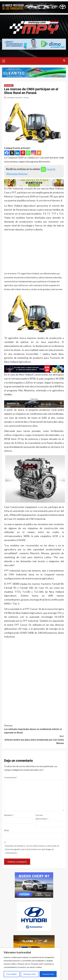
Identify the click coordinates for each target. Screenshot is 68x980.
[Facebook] (7, 153)
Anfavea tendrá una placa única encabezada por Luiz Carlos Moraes (34, 740)
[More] (39, 153)
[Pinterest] (23, 153)
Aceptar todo (48, 974)
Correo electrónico (42, 817)
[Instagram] (34, 153)
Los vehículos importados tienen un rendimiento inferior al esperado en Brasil (34, 729)
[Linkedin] (17, 153)
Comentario (11, 777)
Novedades (9, 85)
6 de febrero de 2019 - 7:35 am (18, 98)
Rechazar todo (30, 974)
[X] (12, 153)
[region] (30, 964)
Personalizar (12, 974)
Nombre (9, 815)
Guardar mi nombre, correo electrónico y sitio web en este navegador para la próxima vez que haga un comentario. (32, 849)
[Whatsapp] (28, 153)
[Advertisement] (34, 252)
